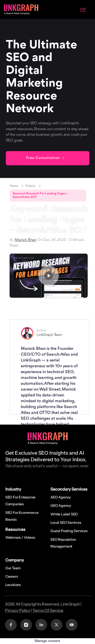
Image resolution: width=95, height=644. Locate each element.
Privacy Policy (18, 610)
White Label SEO (64, 514)
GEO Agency (61, 506)
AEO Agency (61, 497)
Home (14, 186)
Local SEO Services (66, 522)
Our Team (13, 568)
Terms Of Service (48, 610)
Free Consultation (43, 158)
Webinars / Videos (20, 537)
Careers (12, 576)
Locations (13, 585)
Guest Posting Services (69, 531)
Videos (30, 186)
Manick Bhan (26, 240)
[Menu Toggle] (83, 9)
